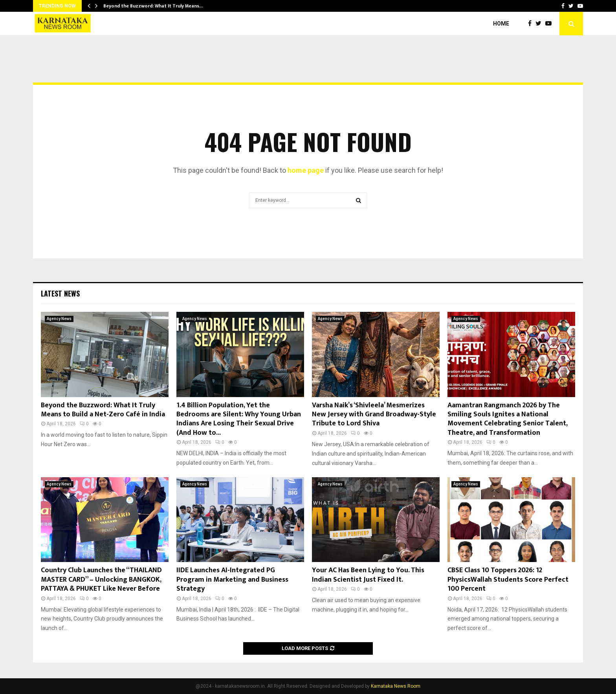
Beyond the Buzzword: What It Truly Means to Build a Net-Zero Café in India (103, 410)
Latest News (60, 293)
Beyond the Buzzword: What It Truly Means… (153, 6)
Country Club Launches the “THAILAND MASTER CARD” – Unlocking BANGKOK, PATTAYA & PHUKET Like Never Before (101, 580)
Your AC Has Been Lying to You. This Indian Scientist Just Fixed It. (368, 575)
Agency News (59, 319)
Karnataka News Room (396, 686)
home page (306, 170)
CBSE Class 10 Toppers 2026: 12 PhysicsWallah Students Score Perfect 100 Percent (508, 580)
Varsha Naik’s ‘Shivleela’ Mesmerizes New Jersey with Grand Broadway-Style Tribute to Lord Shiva (374, 415)
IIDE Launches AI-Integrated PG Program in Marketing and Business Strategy (232, 580)
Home (501, 24)
